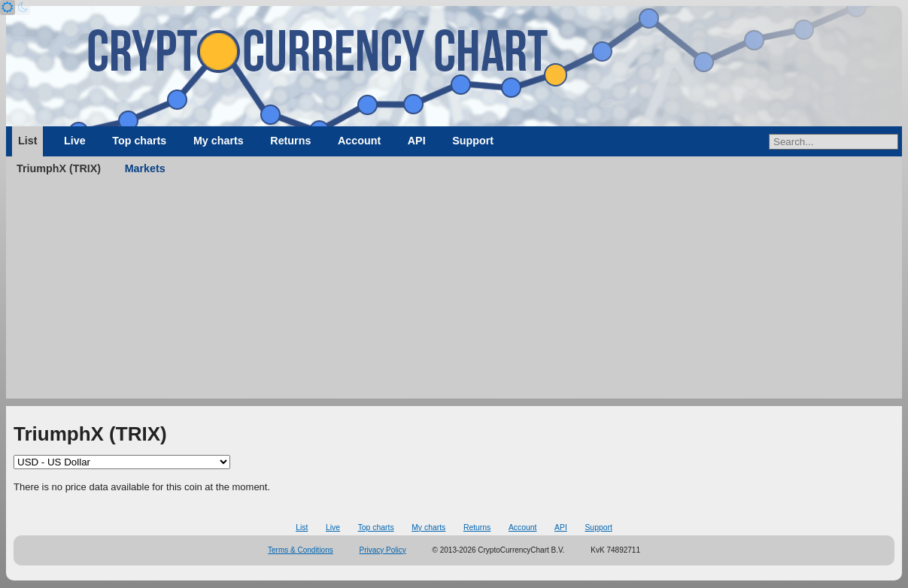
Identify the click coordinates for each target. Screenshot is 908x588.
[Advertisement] (454, 293)
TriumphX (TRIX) (59, 168)
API (417, 141)
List (27, 141)
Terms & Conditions (301, 550)
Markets (145, 168)
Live (75, 141)
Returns (290, 141)
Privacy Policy (383, 550)
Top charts (139, 141)
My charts (219, 141)
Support (473, 141)
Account (359, 141)
